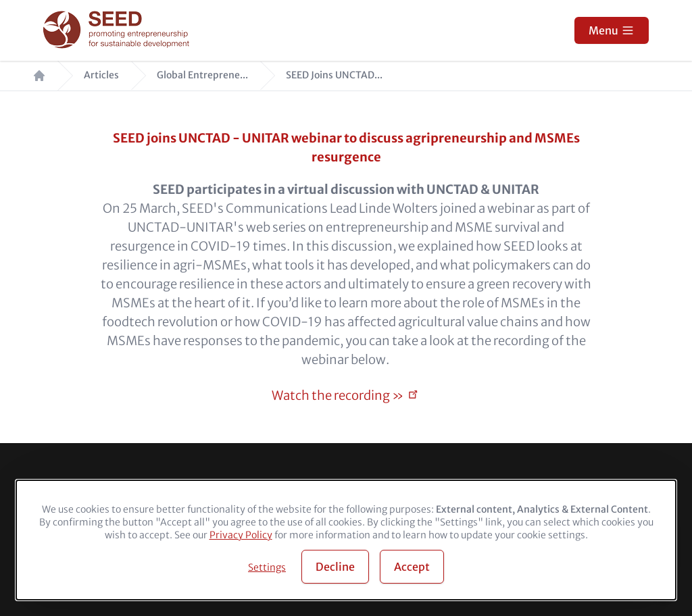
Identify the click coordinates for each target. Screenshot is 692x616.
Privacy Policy (241, 535)
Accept (412, 567)
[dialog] (346, 540)
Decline (335, 567)
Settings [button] (267, 567)
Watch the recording (338, 395)
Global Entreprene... (202, 75)
